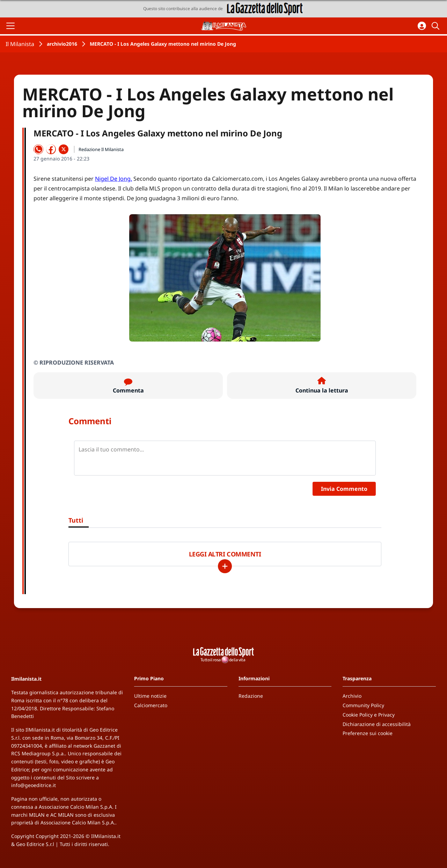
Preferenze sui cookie (368, 733)
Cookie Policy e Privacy (369, 715)
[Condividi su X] (64, 149)
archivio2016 (62, 44)
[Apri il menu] (10, 26)
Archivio (352, 696)
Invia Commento (344, 489)
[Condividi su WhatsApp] (38, 149)
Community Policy (363, 705)
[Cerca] (437, 26)
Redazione (251, 696)
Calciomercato (151, 705)
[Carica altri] (225, 566)
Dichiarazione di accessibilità (377, 724)
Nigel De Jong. (113, 179)
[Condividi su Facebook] (51, 149)
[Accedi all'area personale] (422, 26)
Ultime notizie (150, 696)
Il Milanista (20, 44)
